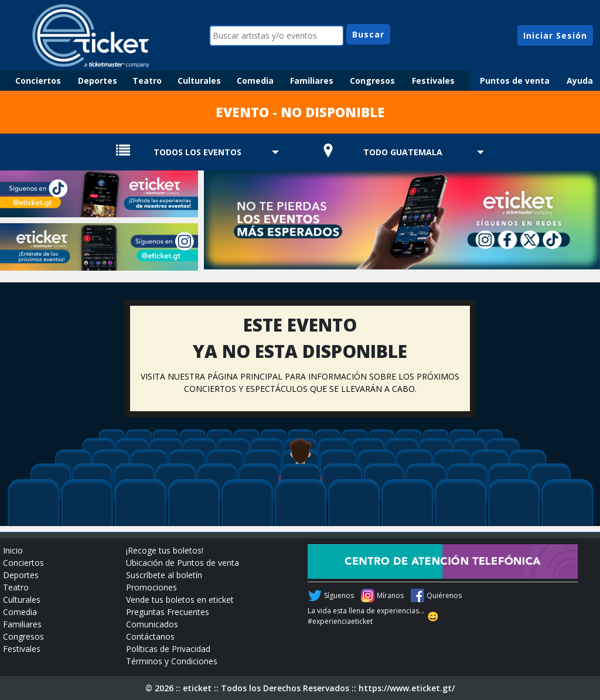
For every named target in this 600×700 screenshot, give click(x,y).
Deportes (98, 81)
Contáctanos (150, 636)
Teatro (147, 81)
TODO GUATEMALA (403, 152)
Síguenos (339, 595)
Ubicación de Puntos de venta (183, 563)
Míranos (390, 595)
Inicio (13, 550)
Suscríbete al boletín (164, 575)
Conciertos (38, 81)
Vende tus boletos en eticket (180, 600)
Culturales (199, 81)
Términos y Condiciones (172, 661)
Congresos (372, 81)
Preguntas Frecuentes (168, 612)
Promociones (151, 587)
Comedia (255, 81)
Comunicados (152, 624)
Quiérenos (444, 595)
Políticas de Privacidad (168, 649)
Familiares (312, 81)
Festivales (433, 81)
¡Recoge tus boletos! (165, 550)
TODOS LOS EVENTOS (197, 152)
